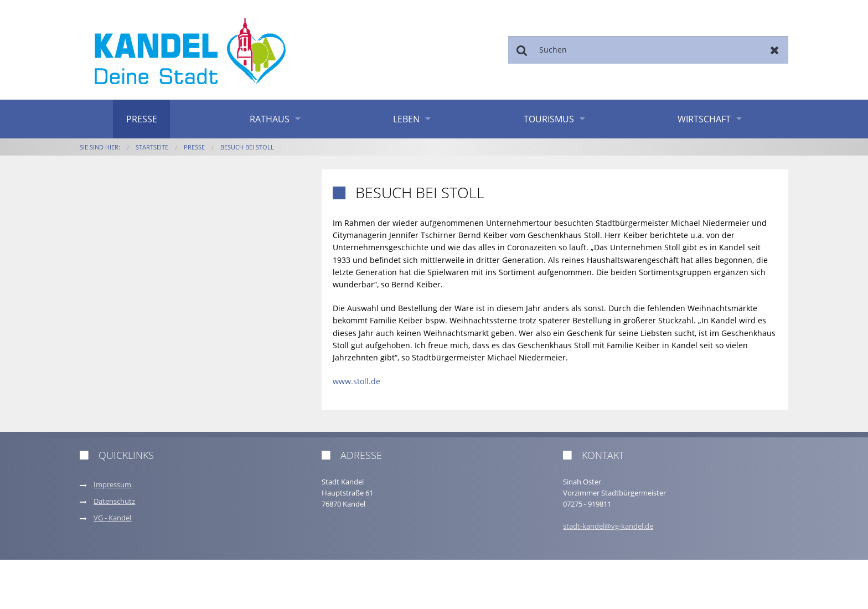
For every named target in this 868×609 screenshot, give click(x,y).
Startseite (152, 147)
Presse (142, 119)
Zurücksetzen (775, 50)
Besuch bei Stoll (247, 147)
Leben (406, 119)
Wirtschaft (704, 119)
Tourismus (549, 119)
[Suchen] (648, 50)
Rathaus (270, 119)
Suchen (522, 50)
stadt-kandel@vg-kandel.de (608, 526)
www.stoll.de (356, 381)
